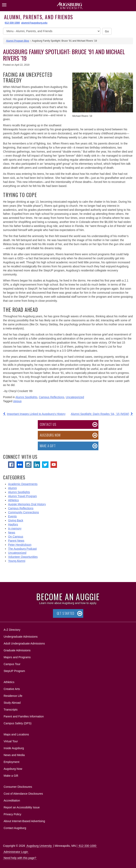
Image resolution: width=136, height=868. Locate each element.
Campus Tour (12, 664)
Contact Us (48, 424)
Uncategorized (75, 397)
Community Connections (24, 512)
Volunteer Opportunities (23, 557)
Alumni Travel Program (22, 496)
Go (107, 31)
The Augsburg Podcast (22, 549)
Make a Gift (48, 446)
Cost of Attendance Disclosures (23, 794)
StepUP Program (14, 671)
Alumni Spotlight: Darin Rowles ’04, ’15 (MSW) (100, 414)
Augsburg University (39, 846)
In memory (15, 528)
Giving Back (16, 520)
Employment (12, 762)
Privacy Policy (12, 814)
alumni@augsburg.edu (34, 23)
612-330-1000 (87, 846)
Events (12, 516)
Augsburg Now (50, 435)
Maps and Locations (16, 734)
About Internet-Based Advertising (24, 821)
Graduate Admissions (17, 650)
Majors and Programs (17, 657)
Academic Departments (23, 484)
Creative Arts (12, 689)
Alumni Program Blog (17, 41)
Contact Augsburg (15, 828)
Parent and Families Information (24, 716)
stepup (17, 401)
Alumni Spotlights (26, 397)
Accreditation (12, 801)
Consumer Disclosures (18, 787)
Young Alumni (17, 561)
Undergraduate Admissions (21, 637)
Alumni (12, 488)
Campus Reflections (51, 397)
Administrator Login (16, 852)
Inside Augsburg (14, 748)
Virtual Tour (11, 741)
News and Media (14, 755)
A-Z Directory (12, 630)
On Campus (16, 537)
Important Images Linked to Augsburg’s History (36, 414)
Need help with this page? (20, 858)
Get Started (66, 613)
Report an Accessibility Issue (22, 807)
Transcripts (11, 710)
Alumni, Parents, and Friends (38, 17)
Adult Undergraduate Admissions (24, 643)
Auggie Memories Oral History (27, 504)
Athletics (13, 500)
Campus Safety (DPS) (18, 723)
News (12, 533)
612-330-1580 (12, 23)
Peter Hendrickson (20, 545)
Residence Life (13, 696)
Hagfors (13, 524)
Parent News (16, 541)
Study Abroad (12, 703)
